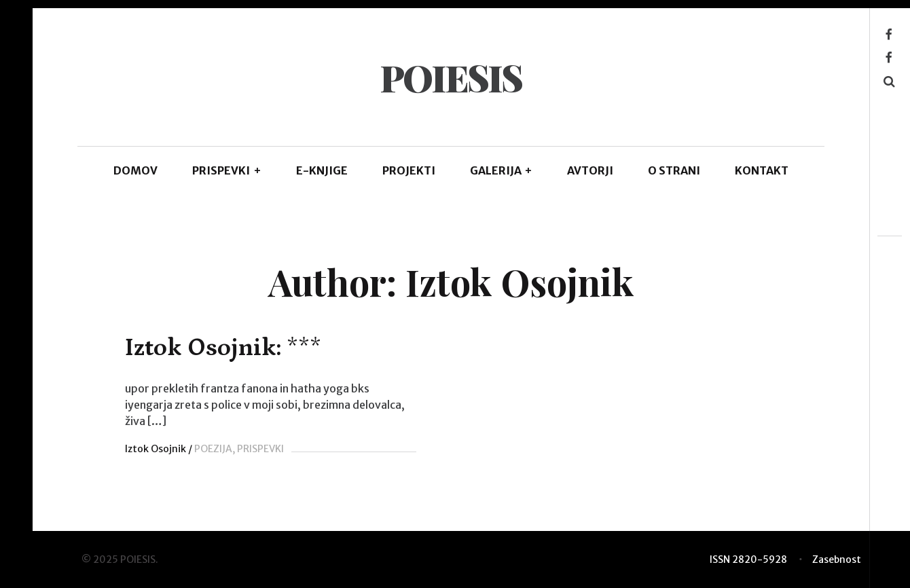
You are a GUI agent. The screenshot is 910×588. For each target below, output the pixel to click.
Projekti (409, 170)
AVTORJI (590, 170)
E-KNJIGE (322, 170)
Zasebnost (837, 559)
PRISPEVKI (227, 170)
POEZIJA (213, 449)
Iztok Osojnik (156, 449)
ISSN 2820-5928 (748, 559)
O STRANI (674, 170)
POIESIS (451, 77)
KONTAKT (762, 170)
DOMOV (135, 170)
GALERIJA (502, 170)
